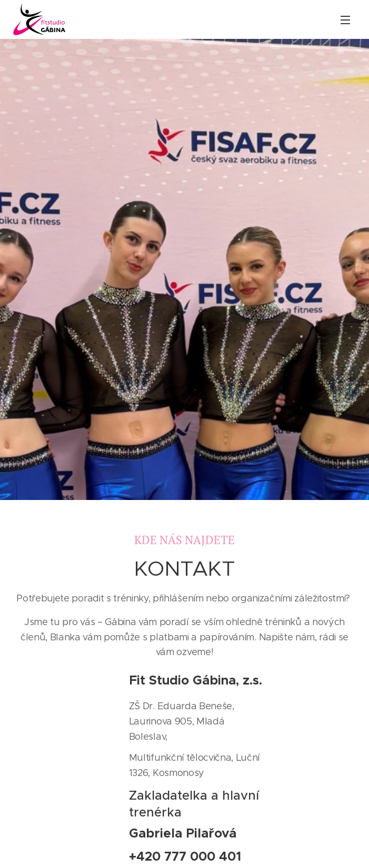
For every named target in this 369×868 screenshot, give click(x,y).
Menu (345, 20)
